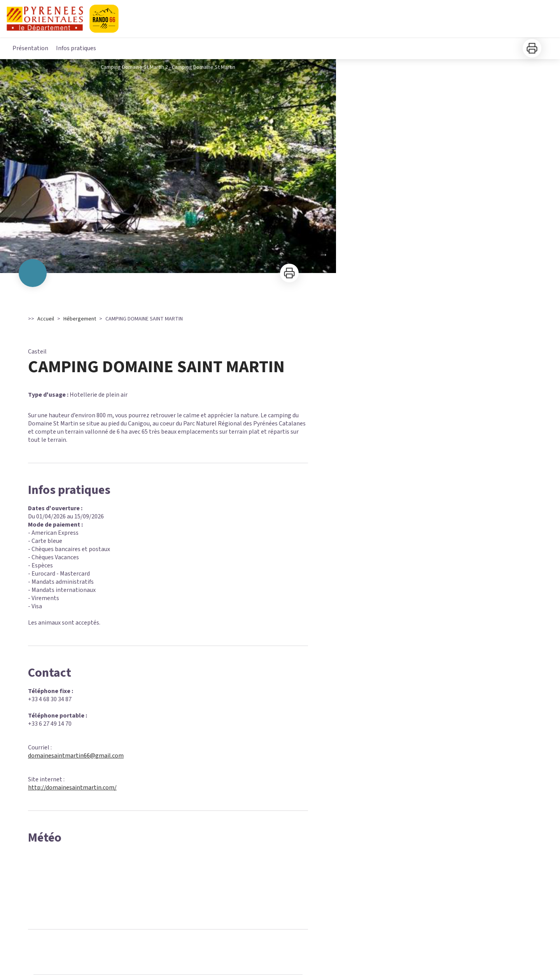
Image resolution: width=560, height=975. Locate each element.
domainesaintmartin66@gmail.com (76, 756)
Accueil (46, 319)
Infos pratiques (76, 48)
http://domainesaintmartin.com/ (72, 788)
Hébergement (80, 319)
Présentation (30, 48)
